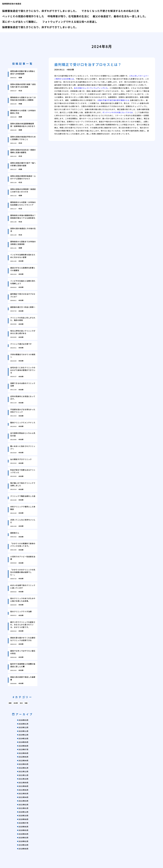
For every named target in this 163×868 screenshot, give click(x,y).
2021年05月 (23, 793)
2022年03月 (23, 764)
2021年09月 (23, 783)
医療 (10, 703)
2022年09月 (23, 753)
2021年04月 (23, 797)
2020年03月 (23, 838)
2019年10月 (23, 845)
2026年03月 (23, 720)
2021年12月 (23, 771)
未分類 (16, 703)
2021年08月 (23, 786)
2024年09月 (23, 742)
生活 (21, 703)
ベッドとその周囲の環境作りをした (23, 16)
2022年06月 (23, 757)
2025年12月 (23, 727)
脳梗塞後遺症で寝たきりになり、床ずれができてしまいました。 (40, 11)
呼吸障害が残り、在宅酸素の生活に (68, 16)
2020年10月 (23, 816)
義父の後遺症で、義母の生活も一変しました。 (120, 16)
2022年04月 (23, 760)
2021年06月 (23, 790)
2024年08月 (23, 746)
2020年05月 (23, 830)
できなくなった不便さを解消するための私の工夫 (110, 11)
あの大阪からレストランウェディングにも (91, 88)
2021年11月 (23, 775)
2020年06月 (23, 827)
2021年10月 (23, 779)
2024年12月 (23, 735)
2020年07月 (23, 823)
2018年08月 (23, 849)
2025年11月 (23, 731)
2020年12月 (23, 812)
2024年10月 (23, 738)
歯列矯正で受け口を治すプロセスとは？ (88, 64)
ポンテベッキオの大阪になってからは (118, 112)
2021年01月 (23, 808)
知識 (26, 703)
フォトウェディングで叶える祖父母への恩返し (70, 22)
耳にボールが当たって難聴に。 (21, 22)
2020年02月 (23, 841)
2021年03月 (23, 801)
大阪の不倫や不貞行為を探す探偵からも (113, 100)
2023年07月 (23, 749)
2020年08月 (23, 819)
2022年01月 (23, 768)
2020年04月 (23, 834)
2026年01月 (23, 724)
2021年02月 (23, 805)
